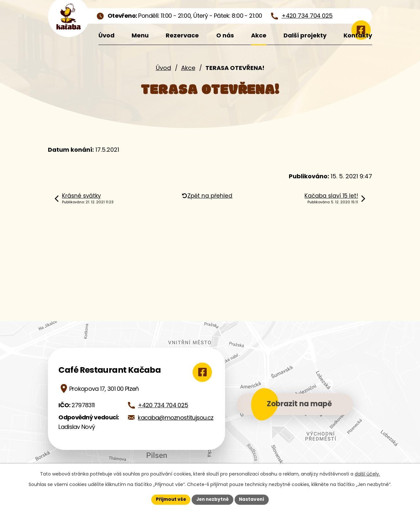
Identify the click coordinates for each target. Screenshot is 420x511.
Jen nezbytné (212, 499)
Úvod (163, 68)
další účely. (367, 474)
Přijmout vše (169, 499)
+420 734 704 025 (163, 405)
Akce (188, 68)
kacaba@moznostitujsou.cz (176, 418)
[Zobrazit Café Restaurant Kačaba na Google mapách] (201, 372)
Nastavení (253, 499)
